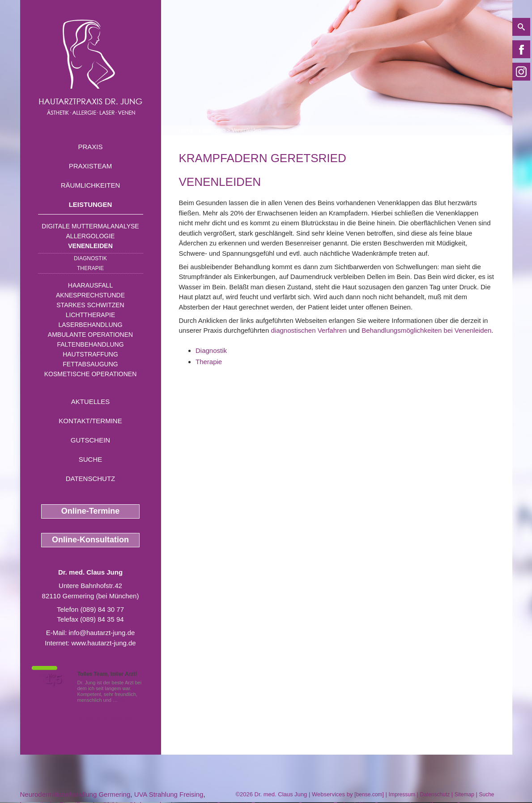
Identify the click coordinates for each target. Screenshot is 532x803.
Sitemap (464, 794)
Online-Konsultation (90, 540)
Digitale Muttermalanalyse (90, 226)
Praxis (90, 147)
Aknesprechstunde (90, 295)
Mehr (125, 700)
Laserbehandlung (90, 325)
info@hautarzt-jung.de (102, 633)
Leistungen (91, 204)
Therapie (90, 268)
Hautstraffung (90, 354)
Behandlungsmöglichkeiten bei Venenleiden (426, 330)
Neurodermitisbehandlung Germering (75, 794)
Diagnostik (90, 258)
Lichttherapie (90, 315)
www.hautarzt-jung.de (103, 643)
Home (186, 130)
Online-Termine (91, 511)
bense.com (369, 794)
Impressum (402, 794)
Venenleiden (90, 246)
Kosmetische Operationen (91, 374)
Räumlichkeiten (91, 185)
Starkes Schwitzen (90, 305)
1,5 (54, 679)
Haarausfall (90, 285)
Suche (91, 459)
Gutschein (90, 440)
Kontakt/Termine (90, 421)
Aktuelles (91, 401)
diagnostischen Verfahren (309, 330)
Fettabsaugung (90, 364)
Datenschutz (91, 479)
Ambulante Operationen (90, 335)
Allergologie (91, 236)
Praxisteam (91, 166)
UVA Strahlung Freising (169, 794)
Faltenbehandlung (90, 344)
